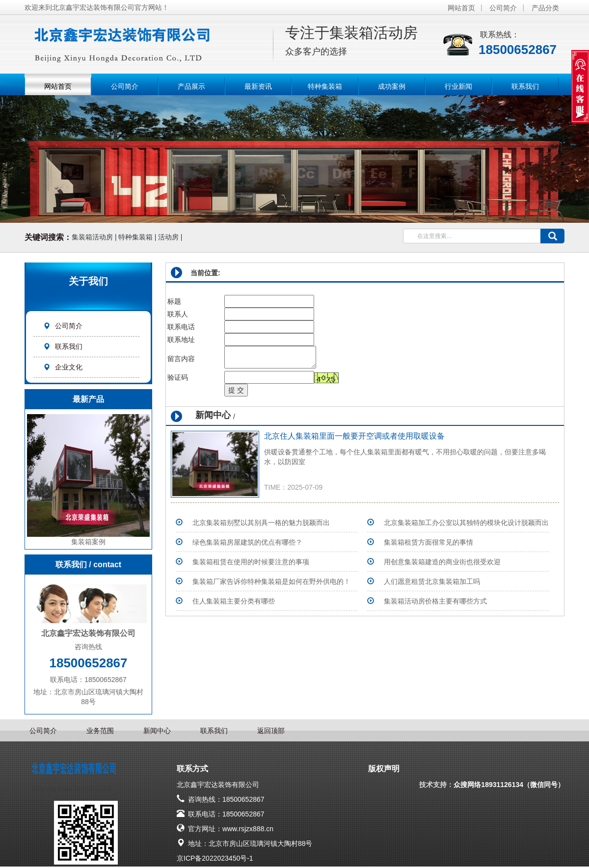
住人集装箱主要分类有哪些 (234, 601)
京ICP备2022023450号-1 (215, 858)
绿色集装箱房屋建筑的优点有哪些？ (247, 542)
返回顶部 (271, 731)
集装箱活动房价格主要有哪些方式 (435, 601)
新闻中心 (157, 731)
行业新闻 (458, 86)
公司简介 (503, 8)
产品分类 (545, 8)
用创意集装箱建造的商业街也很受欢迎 (442, 562)
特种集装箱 (325, 86)
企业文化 (63, 367)
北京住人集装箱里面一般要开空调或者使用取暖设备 (354, 436)
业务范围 (100, 731)
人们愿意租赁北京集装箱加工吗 (432, 581)
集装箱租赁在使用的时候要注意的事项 (251, 562)
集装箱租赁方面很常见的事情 (428, 542)
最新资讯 (258, 86)
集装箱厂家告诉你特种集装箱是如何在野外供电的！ (271, 581)
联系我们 (525, 86)
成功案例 (392, 86)
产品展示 (191, 86)
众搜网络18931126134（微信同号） (509, 785)
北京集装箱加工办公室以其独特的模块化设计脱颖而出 (466, 523)
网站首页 (461, 8)
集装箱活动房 (92, 237)
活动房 (168, 237)
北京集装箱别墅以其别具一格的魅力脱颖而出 (261, 523)
